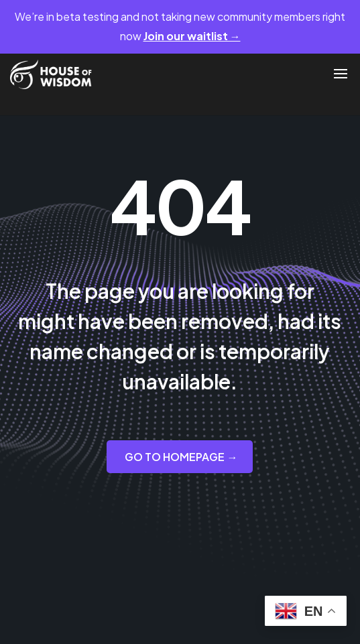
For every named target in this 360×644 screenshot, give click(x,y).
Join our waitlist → (192, 36)
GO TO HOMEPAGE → (181, 457)
